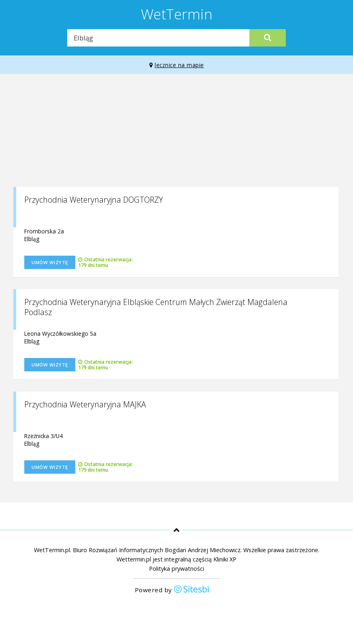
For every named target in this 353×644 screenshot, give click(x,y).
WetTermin (177, 14)
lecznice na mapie (177, 65)
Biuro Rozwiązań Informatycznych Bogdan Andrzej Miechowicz (157, 550)
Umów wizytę (50, 262)
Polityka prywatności (176, 569)
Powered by (172, 590)
